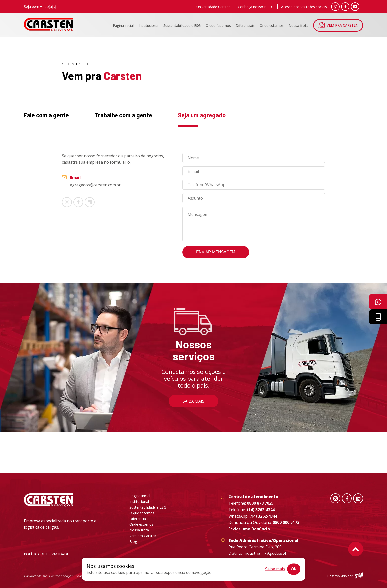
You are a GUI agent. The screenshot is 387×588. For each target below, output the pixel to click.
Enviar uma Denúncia (249, 529)
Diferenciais (245, 25)
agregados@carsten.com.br (95, 185)
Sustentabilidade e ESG (182, 25)
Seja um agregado (202, 115)
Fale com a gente (46, 115)
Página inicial (123, 25)
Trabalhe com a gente (123, 115)
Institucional (149, 25)
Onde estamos (272, 25)
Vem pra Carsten (343, 25)
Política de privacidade (46, 554)
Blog (133, 541)
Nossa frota (298, 25)
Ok (294, 569)
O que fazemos (218, 25)
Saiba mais (193, 401)
